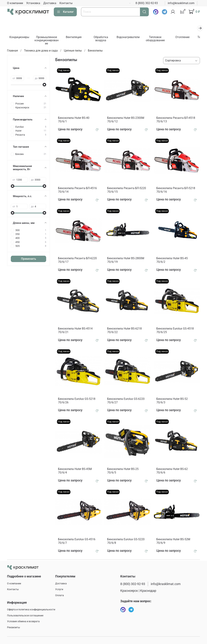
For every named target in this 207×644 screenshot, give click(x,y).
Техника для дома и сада (41, 51)
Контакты (66, 3)
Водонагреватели (131, 37)
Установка (33, 3)
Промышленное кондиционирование (48, 41)
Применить (29, 259)
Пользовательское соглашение (25, 616)
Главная (12, 51)
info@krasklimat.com (181, 3)
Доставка (50, 3)
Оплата (60, 595)
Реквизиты (14, 627)
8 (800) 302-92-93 (147, 3)
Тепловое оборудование (159, 39)
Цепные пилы (73, 51)
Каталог (65, 12)
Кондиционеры (20, 37)
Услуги (59, 590)
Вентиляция (76, 37)
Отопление (187, 37)
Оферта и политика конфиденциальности (31, 610)
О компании (15, 3)
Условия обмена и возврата (23, 621)
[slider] (44, 85)
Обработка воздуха (103, 39)
